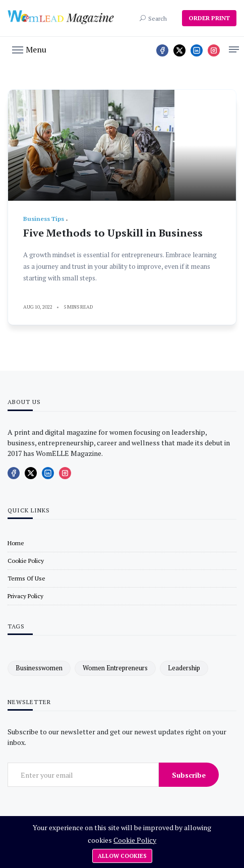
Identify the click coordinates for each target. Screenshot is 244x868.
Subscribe (189, 775)
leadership (184, 668)
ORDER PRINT (209, 18)
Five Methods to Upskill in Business (113, 233)
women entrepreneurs (115, 668)
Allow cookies (122, 856)
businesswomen (39, 668)
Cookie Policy (135, 840)
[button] (29, 49)
